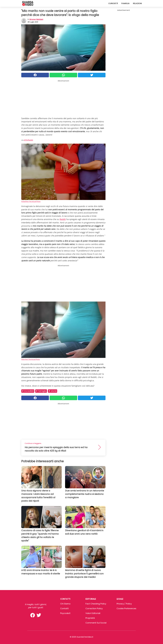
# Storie (53, 391)
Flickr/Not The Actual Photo (31, 359)
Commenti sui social (96, 623)
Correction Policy (94, 608)
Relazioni (137, 3)
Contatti (64, 608)
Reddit (63, 219)
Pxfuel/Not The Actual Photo (31, 201)
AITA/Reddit (29, 140)
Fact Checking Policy (96, 604)
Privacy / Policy (124, 604)
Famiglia (125, 3)
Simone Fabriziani (36, 19)
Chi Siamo (65, 604)
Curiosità (113, 3)
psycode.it (65, 613)
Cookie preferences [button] (126, 608)
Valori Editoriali (93, 613)
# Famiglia (41, 391)
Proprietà (90, 618)
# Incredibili (28, 391)
